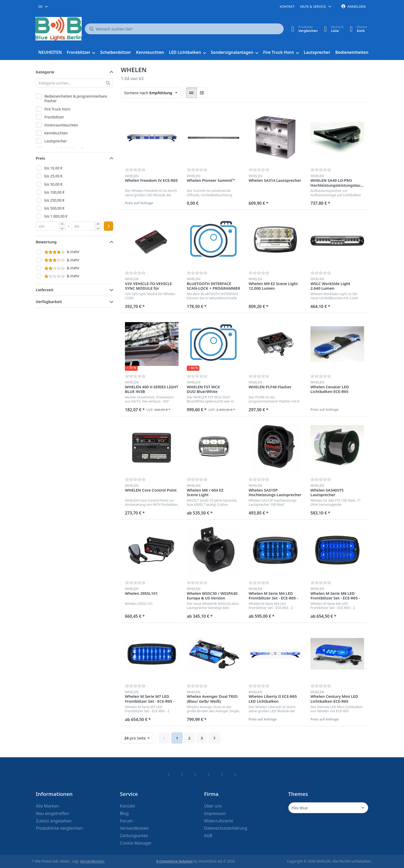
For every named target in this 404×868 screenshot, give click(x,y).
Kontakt (287, 6)
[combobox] (43, 6)
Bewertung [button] (46, 242)
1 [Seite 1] (177, 738)
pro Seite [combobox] (138, 738)
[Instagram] (195, 774)
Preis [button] (40, 158)
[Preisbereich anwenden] (108, 226)
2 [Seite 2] (190, 738)
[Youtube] (222, 774)
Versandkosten (92, 861)
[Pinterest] (235, 774)
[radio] (191, 93)
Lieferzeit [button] (45, 290)
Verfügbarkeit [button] (49, 302)
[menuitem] (50, 53)
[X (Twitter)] (182, 774)
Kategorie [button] (45, 72)
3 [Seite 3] (202, 738)
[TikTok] (209, 774)
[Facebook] (169, 774)
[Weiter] (214, 738)
